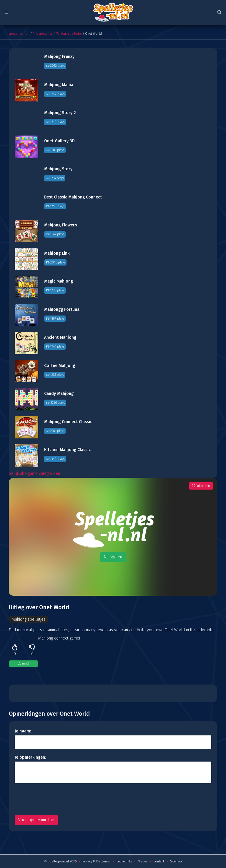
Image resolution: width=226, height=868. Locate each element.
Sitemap (176, 861)
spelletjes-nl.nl (19, 34)
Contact (159, 861)
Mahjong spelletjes (69, 34)
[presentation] (59, 799)
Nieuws (143, 861)
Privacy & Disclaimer (97, 861)
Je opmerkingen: (30, 757)
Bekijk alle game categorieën (34, 474)
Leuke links (124, 861)
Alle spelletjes (43, 34)
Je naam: (23, 731)
